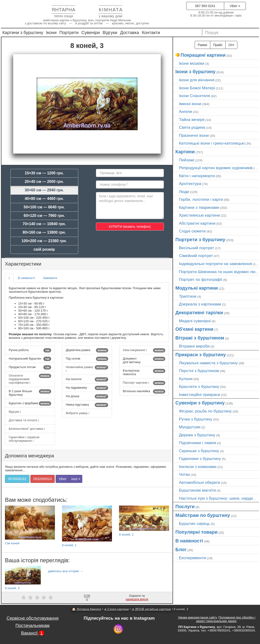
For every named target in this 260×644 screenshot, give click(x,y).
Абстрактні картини (197, 223)
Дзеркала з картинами (200, 304)
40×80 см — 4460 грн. (44, 199)
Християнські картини (199, 215)
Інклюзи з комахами (198, 467)
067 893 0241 (205, 6)
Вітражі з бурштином (200, 338)
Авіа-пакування (144, 350)
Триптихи (188, 296)
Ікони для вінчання (197, 80)
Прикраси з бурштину (201, 355)
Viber (235, 6)
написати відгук (137, 599)
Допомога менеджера (29, 456)
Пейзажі (187, 160)
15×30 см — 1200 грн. (44, 173)
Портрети (69, 32)
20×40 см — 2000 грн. (44, 182)
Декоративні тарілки (199, 313)
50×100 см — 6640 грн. (44, 207)
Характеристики (23, 264)
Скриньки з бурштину (199, 451)
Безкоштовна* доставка (27, 429)
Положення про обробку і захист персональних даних (226, 619)
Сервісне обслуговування (33, 618)
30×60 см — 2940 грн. (44, 190)
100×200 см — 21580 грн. (44, 241)
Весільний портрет (196, 248)
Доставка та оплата (24, 420)
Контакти (151, 32)
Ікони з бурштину (195, 72)
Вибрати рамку (78, 413)
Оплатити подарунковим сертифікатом (30, 379)
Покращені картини (203, 55)
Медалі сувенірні (195, 321)
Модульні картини (197, 288)
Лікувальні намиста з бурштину (208, 363)
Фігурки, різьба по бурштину (205, 411)
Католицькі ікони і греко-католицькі (212, 143)
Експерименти (192, 558)
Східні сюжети (192, 231)
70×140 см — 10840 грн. (44, 224)
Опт (231, 45)
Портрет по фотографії (201, 279)
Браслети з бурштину (199, 386)
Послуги (185, 507)
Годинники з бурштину (200, 459)
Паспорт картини (144, 383)
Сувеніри (91, 32)
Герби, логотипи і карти (201, 199)
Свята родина (192, 127)
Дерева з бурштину (197, 435)
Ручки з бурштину (196, 419)
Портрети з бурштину (200, 240)
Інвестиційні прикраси (200, 395)
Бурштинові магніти (197, 490)
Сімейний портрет (196, 256)
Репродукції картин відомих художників (216, 168)
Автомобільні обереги (200, 482)
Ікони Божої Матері (197, 88)
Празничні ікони (194, 135)
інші (76, 479)
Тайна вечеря (192, 120)
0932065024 (43, 479)
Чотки (184, 474)
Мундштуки (190, 427)
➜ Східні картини (116, 609)
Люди (184, 192)
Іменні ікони (190, 104)
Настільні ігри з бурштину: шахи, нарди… (218, 498)
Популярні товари (196, 532)
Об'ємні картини (194, 329)
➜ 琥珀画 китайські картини (151, 609)
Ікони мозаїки (192, 63)
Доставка (130, 32)
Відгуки (110, 32)
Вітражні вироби (194, 346)
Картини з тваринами (199, 207)
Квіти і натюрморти (197, 176)
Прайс (218, 45)
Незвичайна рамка (87, 369)
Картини (185, 152)
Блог (181, 550)
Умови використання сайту (197, 617)
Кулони (186, 379)
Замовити (50, 278)
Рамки (202, 45)
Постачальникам (33, 625)
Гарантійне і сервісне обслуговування (24, 439)
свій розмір (44, 249)
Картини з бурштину (23, 32)
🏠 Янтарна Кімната (87, 609)
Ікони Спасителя (194, 96)
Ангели (186, 112)
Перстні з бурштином (199, 371)
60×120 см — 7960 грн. (44, 216)
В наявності (26, 278)
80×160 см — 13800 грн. (44, 232)
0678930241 (17, 479)
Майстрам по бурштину (203, 515)
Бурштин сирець (194, 524)
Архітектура (190, 184)
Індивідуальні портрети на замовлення (215, 264)
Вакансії (33, 633)
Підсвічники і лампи (198, 443)
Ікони (51, 32)
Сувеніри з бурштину (200, 403)
